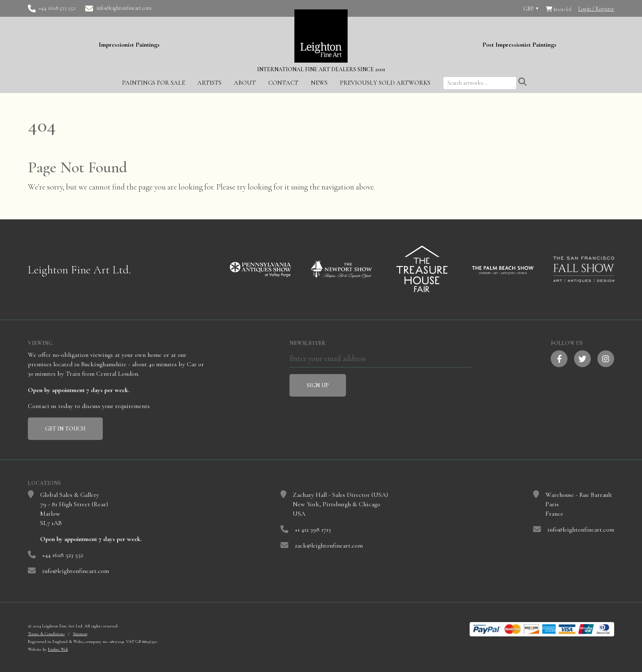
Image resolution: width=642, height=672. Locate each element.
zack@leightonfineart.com (329, 545)
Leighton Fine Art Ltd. (79, 269)
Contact (283, 82)
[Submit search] (522, 81)
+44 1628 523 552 (57, 8)
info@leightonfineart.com (124, 8)
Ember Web (58, 648)
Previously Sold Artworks (385, 82)
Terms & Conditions (46, 633)
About (245, 82)
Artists (209, 82)
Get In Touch (65, 428)
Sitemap (80, 633)
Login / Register (596, 9)
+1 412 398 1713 (313, 529)
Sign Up (318, 384)
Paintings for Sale (154, 82)
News (319, 82)
